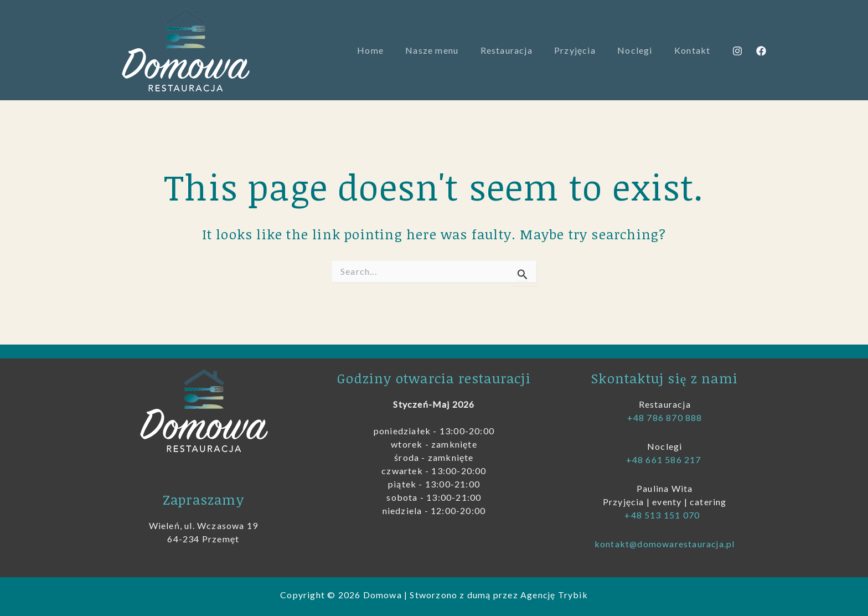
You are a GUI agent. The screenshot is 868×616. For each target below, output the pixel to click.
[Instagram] (737, 51)
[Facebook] (761, 51)
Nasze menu (450, 50)
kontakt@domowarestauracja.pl (665, 544)
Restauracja (520, 50)
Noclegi (641, 50)
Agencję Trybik (554, 595)
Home (392, 50)
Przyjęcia (585, 50)
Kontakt (694, 50)
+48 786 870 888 (665, 417)
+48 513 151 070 (663, 515)
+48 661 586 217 (665, 460)
